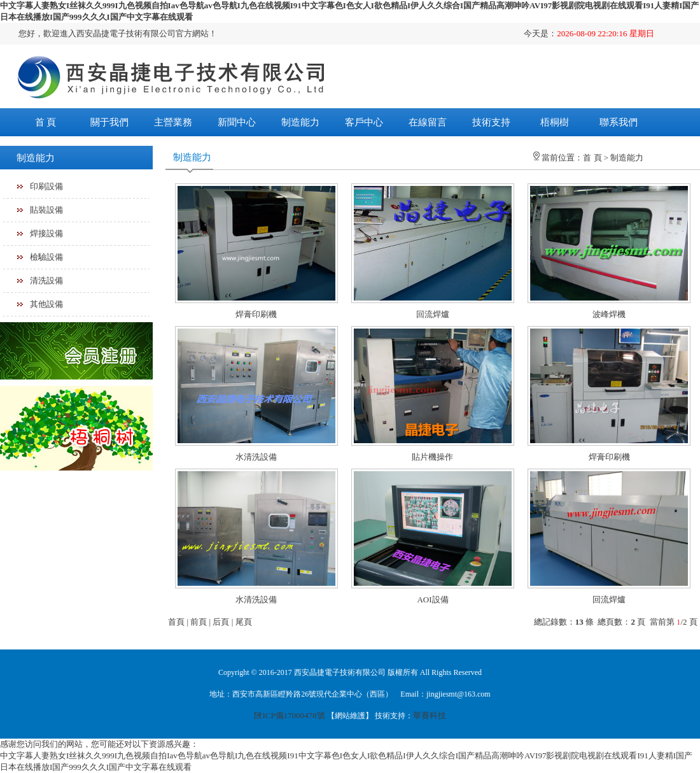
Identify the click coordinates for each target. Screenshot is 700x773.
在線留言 (428, 122)
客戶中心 (364, 122)
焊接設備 (46, 233)
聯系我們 (619, 122)
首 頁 (46, 122)
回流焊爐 (433, 314)
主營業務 (173, 122)
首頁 (176, 622)
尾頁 (244, 622)
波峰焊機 (609, 314)
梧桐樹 (555, 122)
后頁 (221, 622)
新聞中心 (237, 122)
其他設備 (46, 304)
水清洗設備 (256, 457)
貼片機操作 (432, 457)
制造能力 (300, 122)
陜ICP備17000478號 (289, 715)
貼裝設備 (46, 210)
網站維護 (350, 716)
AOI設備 (432, 599)
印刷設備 (46, 186)
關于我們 (109, 122)
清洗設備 (46, 280)
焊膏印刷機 (256, 314)
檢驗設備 (46, 257)
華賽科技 (430, 715)
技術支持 (491, 122)
